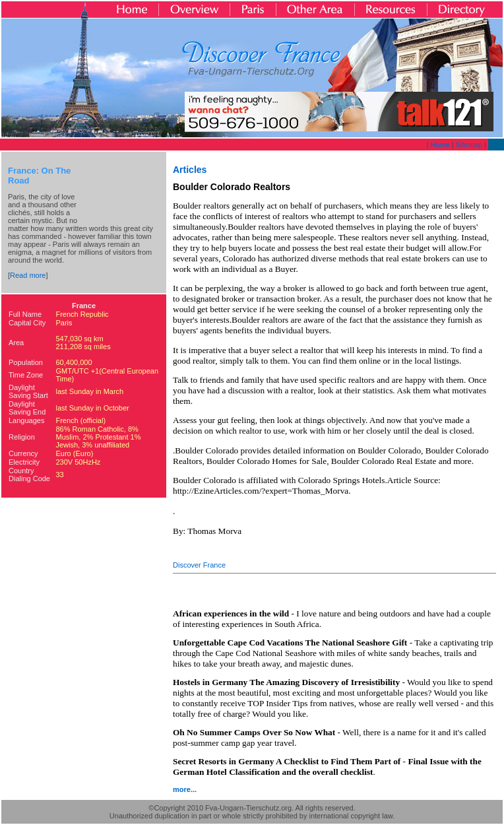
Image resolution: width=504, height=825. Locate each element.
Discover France (199, 565)
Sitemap (469, 145)
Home (440, 145)
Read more (28, 275)
